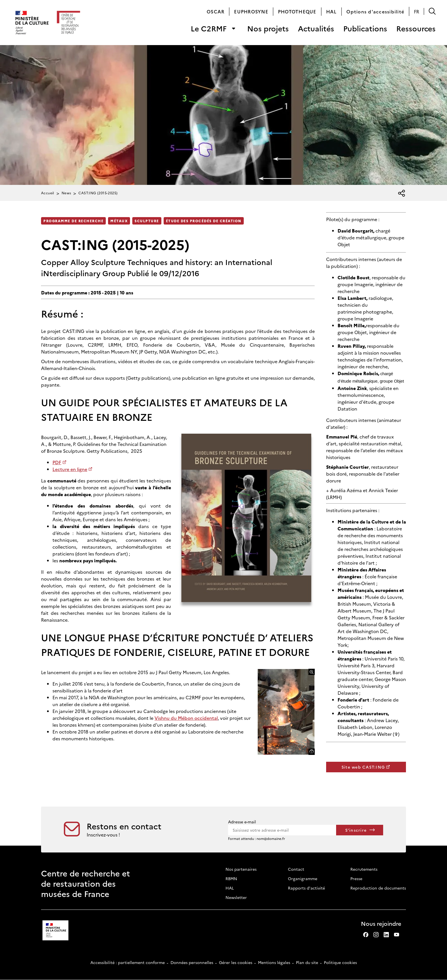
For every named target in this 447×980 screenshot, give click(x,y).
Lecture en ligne (70, 469)
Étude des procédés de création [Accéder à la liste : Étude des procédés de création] (204, 221)
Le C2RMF (209, 28)
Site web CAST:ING (363, 767)
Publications (365, 28)
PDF (57, 462)
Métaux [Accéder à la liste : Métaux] (119, 221)
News (66, 193)
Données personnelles (192, 962)
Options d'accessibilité (375, 11)
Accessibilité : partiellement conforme (128, 962)
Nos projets (268, 28)
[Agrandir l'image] (312, 672)
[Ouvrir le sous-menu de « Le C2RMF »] (233, 29)
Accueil (48, 193)
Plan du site (307, 962)
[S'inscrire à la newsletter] (360, 830)
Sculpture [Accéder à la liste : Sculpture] (147, 221)
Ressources (416, 28)
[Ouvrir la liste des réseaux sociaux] (402, 193)
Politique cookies (340, 962)
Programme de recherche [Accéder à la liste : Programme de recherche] (73, 221)
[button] (432, 11)
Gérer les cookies (236, 962)
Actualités (316, 28)
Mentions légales (274, 962)
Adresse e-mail (242, 822)
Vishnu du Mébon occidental (186, 718)
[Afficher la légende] (312, 752)
